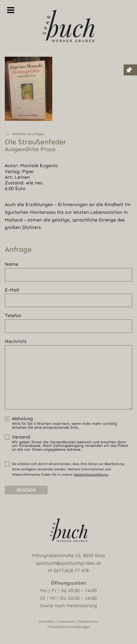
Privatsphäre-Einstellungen (69, 627)
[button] (29, 134)
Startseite (47, 622)
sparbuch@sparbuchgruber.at (68, 563)
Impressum (66, 622)
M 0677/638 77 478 (68, 571)
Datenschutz (88, 622)
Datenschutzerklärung (91, 475)
